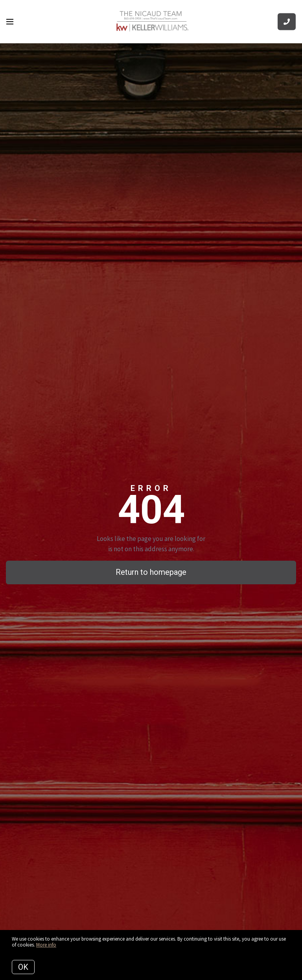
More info (46, 945)
